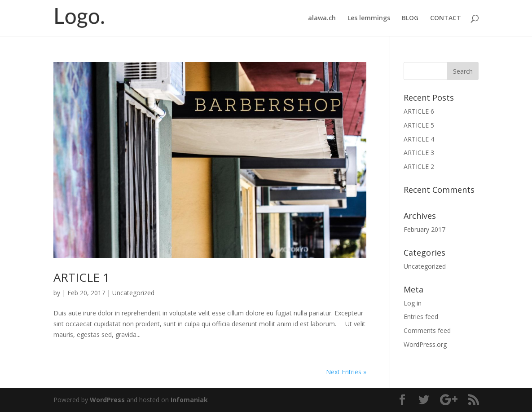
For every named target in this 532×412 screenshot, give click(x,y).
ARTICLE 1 (81, 277)
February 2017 (424, 229)
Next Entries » (346, 372)
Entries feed (421, 317)
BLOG (410, 18)
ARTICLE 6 (419, 111)
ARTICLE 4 (419, 139)
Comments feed (427, 330)
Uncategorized (133, 293)
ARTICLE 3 (419, 153)
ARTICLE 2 (419, 166)
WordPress (107, 400)
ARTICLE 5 (419, 125)
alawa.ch (322, 18)
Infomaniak (189, 400)
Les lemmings (369, 18)
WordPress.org (425, 344)
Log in (413, 303)
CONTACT (446, 18)
